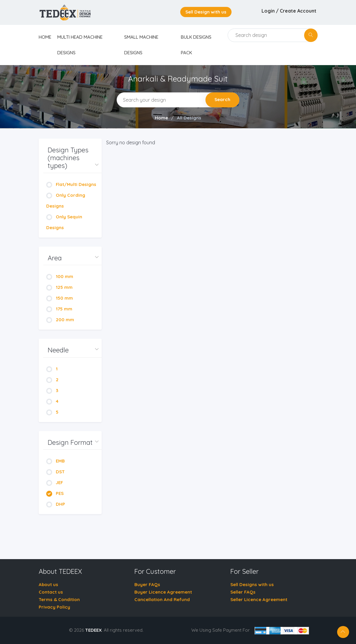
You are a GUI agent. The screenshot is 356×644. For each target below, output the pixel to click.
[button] (72, 158)
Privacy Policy (54, 607)
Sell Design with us (206, 12)
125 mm (59, 287)
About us (48, 584)
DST (55, 472)
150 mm (60, 298)
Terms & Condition (59, 599)
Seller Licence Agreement (259, 599)
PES (55, 493)
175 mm (59, 309)
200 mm (60, 320)
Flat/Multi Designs (71, 184)
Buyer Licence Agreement (163, 592)
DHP (56, 504)
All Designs (189, 118)
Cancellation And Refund (162, 599)
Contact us (51, 592)
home (45, 37)
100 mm (60, 276)
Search (222, 99)
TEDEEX (93, 630)
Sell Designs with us (252, 584)
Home (161, 118)
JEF (55, 482)
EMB (55, 461)
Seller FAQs (243, 592)
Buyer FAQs (147, 584)
